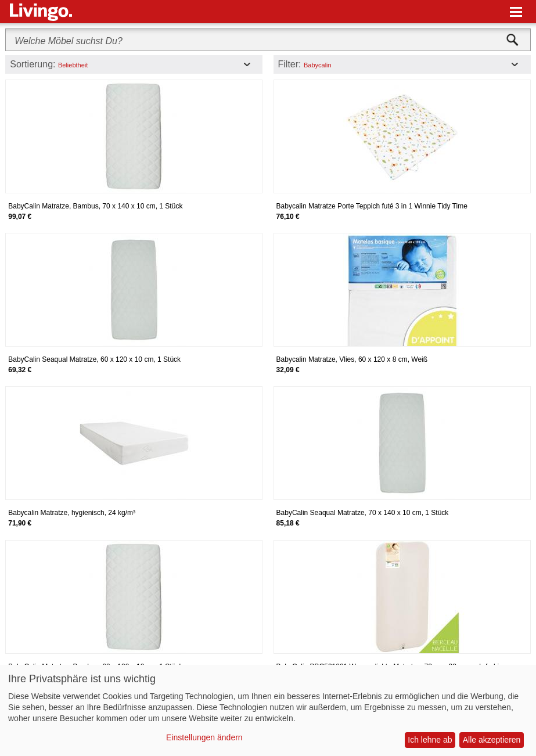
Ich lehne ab (430, 740)
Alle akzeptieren (492, 740)
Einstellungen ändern (204, 737)
